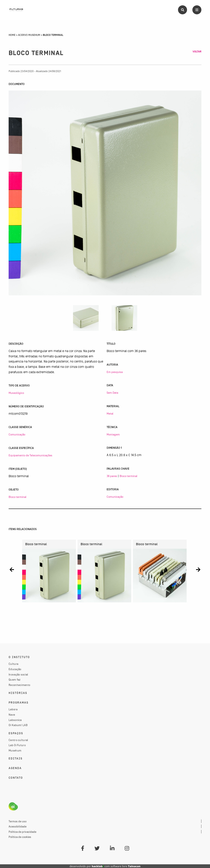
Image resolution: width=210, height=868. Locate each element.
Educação (15, 669)
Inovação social (18, 674)
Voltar (197, 52)
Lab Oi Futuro (17, 745)
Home (12, 35)
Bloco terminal (18, 497)
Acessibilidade (18, 826)
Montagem (113, 434)
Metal (110, 414)
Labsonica (15, 720)
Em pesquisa (115, 372)
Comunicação (17, 434)
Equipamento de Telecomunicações (30, 455)
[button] (12, 569)
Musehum (15, 750)
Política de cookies (20, 837)
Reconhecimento (19, 685)
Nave (12, 715)
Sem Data (112, 393)
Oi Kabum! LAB (18, 725)
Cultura (13, 664)
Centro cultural (18, 740)
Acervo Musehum (29, 35)
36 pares (112, 476)
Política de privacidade (22, 832)
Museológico (16, 393)
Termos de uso (18, 821)
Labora (13, 709)
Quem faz (15, 680)
